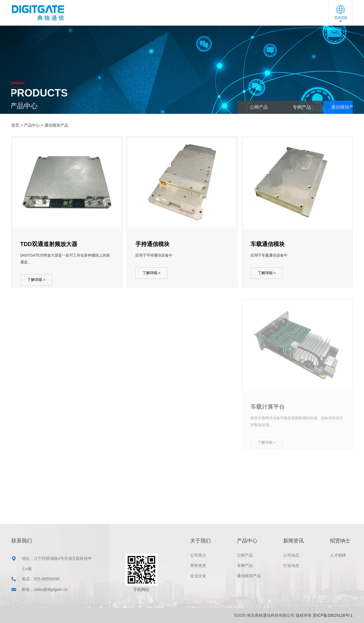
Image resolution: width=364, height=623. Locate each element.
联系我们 (273, 16)
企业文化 (198, 576)
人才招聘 (338, 555)
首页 (15, 125)
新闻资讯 (204, 14)
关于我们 (136, 13)
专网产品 (332, 107)
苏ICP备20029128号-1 (333, 615)
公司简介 (198, 555)
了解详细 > (36, 280)
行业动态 (291, 566)
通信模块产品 (56, 125)
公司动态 (291, 555)
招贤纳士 (239, 15)
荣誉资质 (198, 566)
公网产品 (289, 107)
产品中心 (170, 14)
